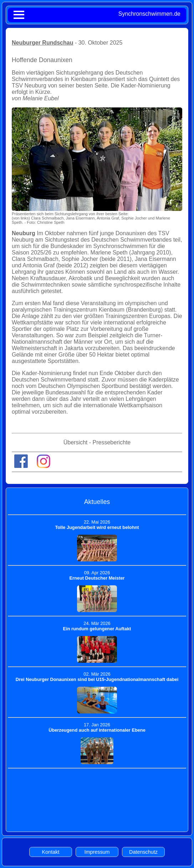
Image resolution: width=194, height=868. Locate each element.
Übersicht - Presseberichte (97, 442)
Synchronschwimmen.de (149, 14)
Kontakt (51, 852)
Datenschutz (143, 852)
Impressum (97, 852)
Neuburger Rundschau (42, 43)
